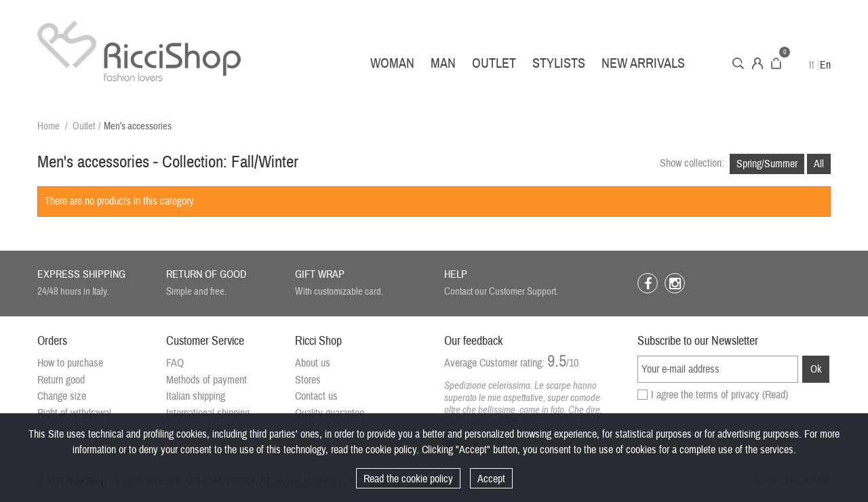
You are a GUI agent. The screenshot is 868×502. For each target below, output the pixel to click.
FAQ (175, 363)
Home (48, 126)
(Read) (775, 395)
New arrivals (643, 63)
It (812, 65)
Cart (776, 63)
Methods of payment (206, 380)
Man (443, 63)
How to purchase (70, 363)
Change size (62, 396)
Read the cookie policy (408, 479)
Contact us (316, 396)
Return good (61, 380)
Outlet (494, 63)
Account (757, 63)
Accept (491, 479)
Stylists (559, 63)
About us (313, 363)
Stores (308, 380)
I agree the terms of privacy (719, 395)
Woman (392, 63)
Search (738, 63)
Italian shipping (196, 396)
